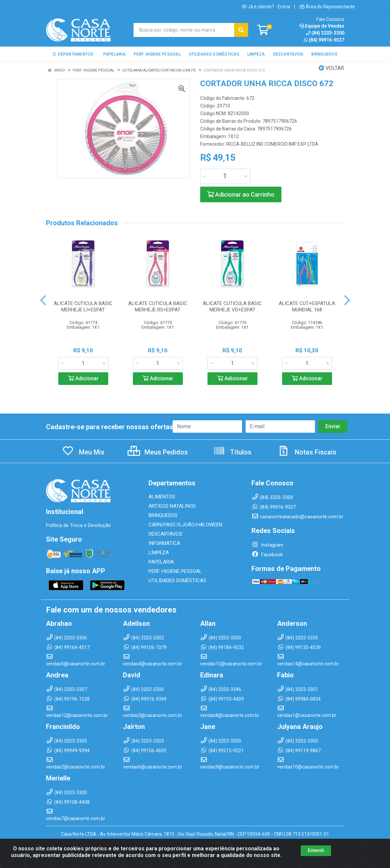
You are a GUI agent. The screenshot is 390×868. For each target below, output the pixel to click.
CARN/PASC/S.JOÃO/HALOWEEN (185, 525)
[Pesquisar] (241, 30)
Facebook (267, 555)
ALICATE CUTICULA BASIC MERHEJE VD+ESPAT (232, 307)
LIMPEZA (159, 553)
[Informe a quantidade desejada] (225, 176)
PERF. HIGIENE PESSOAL (175, 571)
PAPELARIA (161, 562)
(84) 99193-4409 (222, 699)
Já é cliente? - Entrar (266, 7)
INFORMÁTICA (164, 543)
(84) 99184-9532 (222, 647)
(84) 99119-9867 (299, 751)
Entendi (316, 850)
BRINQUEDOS (163, 515)
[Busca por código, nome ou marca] (184, 30)
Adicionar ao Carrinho (241, 194)
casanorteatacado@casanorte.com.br (297, 517)
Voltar (331, 68)
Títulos (232, 452)
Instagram (267, 545)
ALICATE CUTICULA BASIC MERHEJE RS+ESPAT (158, 307)
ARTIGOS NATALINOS (172, 506)
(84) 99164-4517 (68, 647)
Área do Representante (327, 7)
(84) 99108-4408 (68, 802)
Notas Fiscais (307, 452)
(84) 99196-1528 (68, 699)
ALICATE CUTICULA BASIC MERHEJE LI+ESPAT (83, 307)
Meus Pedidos (158, 452)
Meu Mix (83, 452)
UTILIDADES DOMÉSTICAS (177, 581)
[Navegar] (43, 300)
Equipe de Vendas (322, 26)
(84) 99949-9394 (68, 751)
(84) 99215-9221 (222, 751)
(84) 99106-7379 (145, 647)
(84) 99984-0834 (299, 699)
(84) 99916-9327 (324, 40)
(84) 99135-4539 (299, 647)
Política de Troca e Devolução (78, 525)
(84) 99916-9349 (145, 699)
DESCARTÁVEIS (166, 534)
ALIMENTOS (162, 497)
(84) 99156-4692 (145, 751)
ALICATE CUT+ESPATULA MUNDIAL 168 (307, 307)
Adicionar (83, 378)
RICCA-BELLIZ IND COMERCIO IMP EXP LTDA (272, 144)
